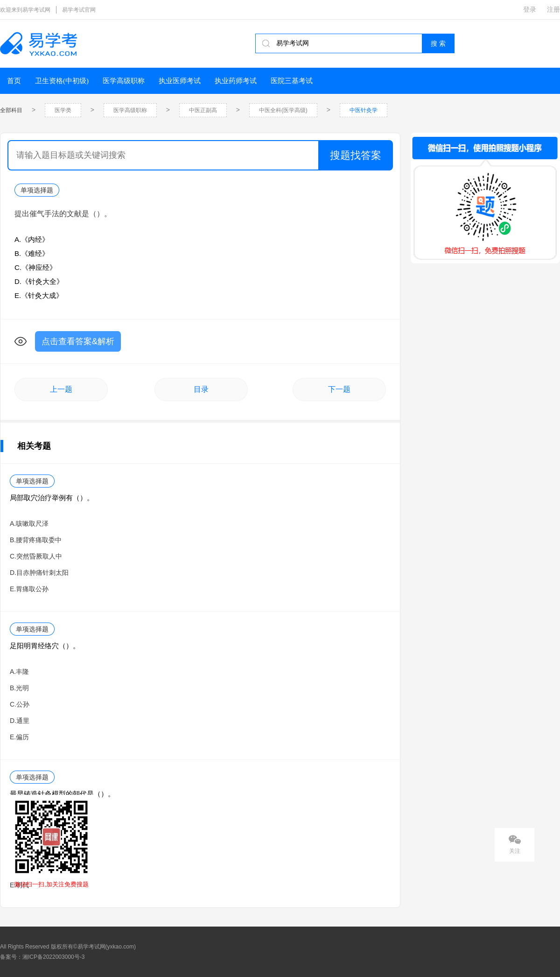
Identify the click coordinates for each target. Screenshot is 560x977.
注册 (553, 9)
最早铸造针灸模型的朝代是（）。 (62, 794)
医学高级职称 (124, 81)
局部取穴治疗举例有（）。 (52, 498)
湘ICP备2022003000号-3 (53, 957)
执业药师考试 (236, 81)
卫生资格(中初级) (62, 81)
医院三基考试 (292, 81)
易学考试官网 (79, 10)
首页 (14, 81)
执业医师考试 (180, 81)
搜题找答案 (356, 155)
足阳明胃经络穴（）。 (45, 646)
